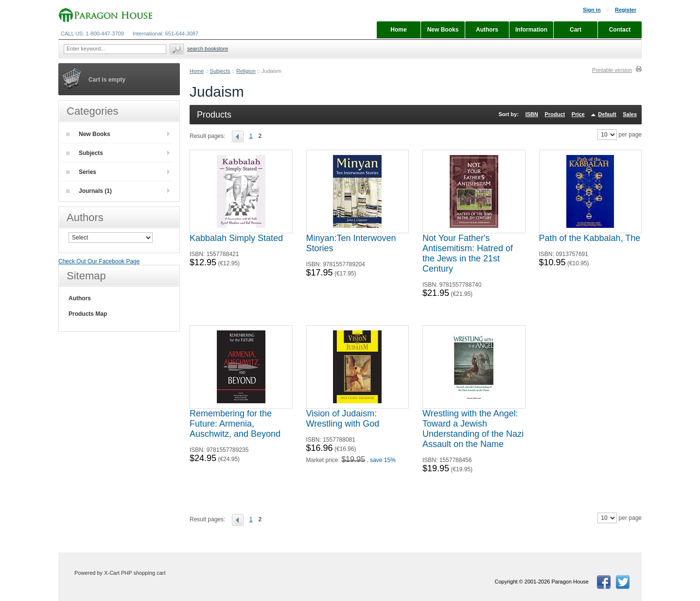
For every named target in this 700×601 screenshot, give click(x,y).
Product (555, 114)
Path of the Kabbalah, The (590, 238)
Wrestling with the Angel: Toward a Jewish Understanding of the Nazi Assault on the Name (473, 429)
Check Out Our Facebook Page (99, 261)
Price (578, 114)
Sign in (592, 10)
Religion (246, 71)
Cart (576, 30)
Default (607, 114)
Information (531, 30)
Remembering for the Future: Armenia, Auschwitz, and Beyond (235, 424)
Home (197, 71)
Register (626, 10)
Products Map (88, 314)
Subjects (220, 71)
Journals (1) (89, 191)
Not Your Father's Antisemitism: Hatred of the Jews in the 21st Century (468, 253)
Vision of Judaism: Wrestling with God (343, 419)
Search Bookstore (208, 49)
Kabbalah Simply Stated (236, 238)
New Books (88, 134)
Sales (630, 114)
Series (81, 172)
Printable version (612, 70)
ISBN (532, 114)
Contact (620, 30)
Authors (80, 298)
